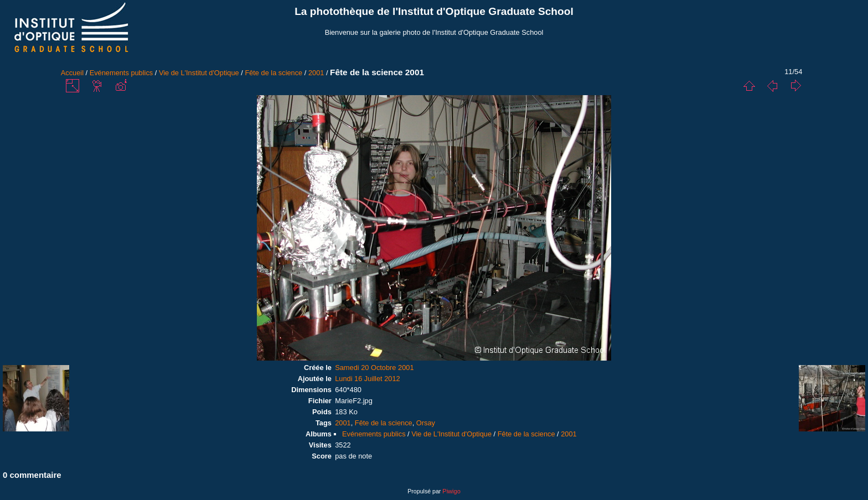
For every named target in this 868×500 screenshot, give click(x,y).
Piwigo (451, 491)
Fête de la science (273, 73)
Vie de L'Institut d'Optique (199, 73)
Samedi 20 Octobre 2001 (374, 368)
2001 (316, 73)
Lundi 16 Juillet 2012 (367, 379)
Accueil (72, 73)
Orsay (426, 423)
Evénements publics (122, 73)
